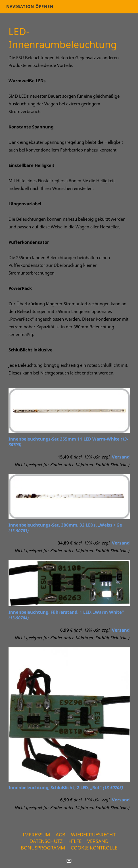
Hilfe (75, 841)
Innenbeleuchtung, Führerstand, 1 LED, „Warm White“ (66, 615)
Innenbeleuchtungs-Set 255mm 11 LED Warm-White (68, 442)
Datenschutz (46, 841)
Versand (121, 457)
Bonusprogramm (43, 848)
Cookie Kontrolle (94, 848)
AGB (60, 835)
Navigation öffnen (30, 6)
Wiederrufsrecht (93, 835)
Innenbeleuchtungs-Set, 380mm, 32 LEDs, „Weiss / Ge (65, 528)
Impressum (36, 835)
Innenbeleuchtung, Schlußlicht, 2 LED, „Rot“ (66, 787)
